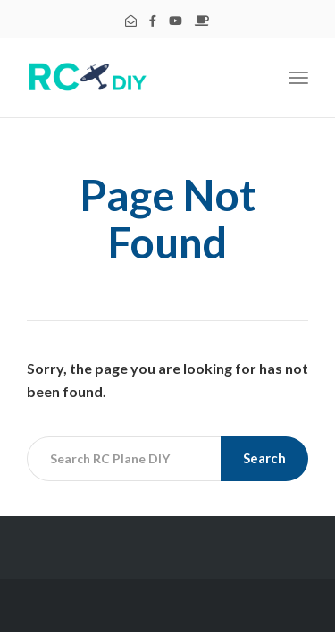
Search (264, 458)
